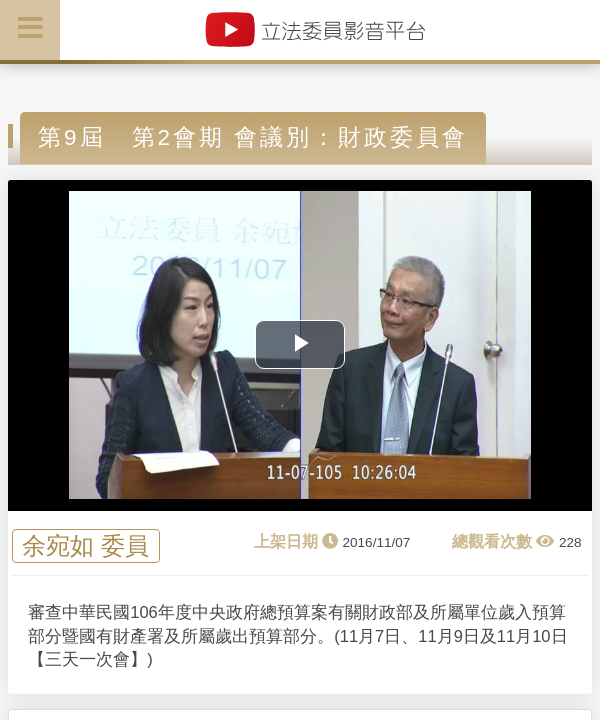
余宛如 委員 (85, 546)
